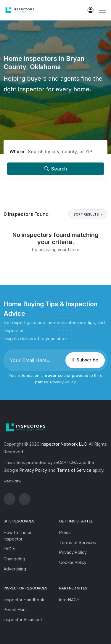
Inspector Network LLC (64, 444)
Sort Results (87, 214)
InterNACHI (70, 600)
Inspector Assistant (23, 620)
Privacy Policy (63, 382)
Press (65, 532)
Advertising (15, 569)
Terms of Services (78, 542)
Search (55, 169)
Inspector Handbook (24, 600)
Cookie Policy (73, 562)
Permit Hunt (15, 609)
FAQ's (9, 549)
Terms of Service (74, 470)
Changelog (14, 559)
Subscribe (85, 360)
